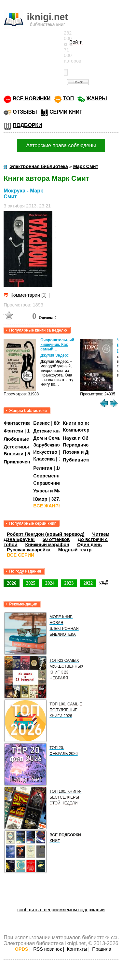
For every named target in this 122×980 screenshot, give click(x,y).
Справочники (49, 483)
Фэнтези (13, 431)
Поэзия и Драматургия (89, 452)
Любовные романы (26, 439)
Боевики (14, 454)
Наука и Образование (88, 438)
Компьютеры (78, 430)
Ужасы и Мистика (53, 491)
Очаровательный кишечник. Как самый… (57, 345)
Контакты (77, 949)
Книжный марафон (47, 545)
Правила (102, 949)
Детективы (16, 447)
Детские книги (50, 431)
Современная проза (56, 476)
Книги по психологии (87, 423)
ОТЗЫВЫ (25, 112)
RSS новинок (47, 949)
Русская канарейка (29, 550)
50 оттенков (56, 539)
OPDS (22, 949)
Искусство (45, 452)
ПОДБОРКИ (27, 125)
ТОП (68, 99)
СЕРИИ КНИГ (66, 112)
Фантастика (17, 423)
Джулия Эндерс (54, 355)
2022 (88, 583)
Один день (89, 545)
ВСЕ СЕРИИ (20, 555)
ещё (104, 582)
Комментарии (25, 295)
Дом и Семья (48, 438)
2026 (12, 583)
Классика (44, 459)
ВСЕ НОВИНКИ (32, 99)
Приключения (20, 462)
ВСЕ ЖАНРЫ (48, 506)
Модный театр (75, 550)
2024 (50, 583)
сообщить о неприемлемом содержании (61, 910)
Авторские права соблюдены (61, 145)
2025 (31, 583)
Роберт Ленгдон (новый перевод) (46, 534)
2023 (69, 583)
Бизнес (41, 423)
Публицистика (79, 460)
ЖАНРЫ (97, 99)
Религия (43, 468)
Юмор (40, 499)
